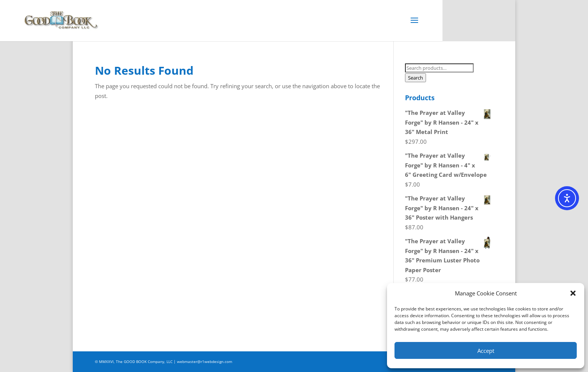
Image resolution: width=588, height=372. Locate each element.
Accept (486, 351)
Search (415, 78)
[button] (573, 293)
